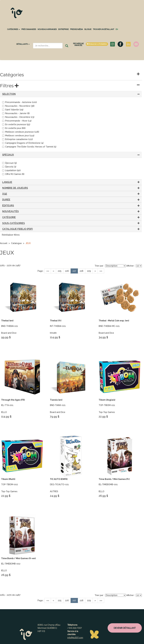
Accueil (4, 243)
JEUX (28, 243)
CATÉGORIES (14, 29)
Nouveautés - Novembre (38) (18, 106)
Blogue (88, 29)
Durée (6, 200)
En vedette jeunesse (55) (16, 124)
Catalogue (16, 243)
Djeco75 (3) (9, 167)
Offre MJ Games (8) (13, 174)
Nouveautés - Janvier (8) (16, 113)
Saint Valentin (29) (13, 110)
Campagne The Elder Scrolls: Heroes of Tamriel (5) (29, 147)
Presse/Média (77, 29)
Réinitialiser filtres (11, 235)
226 (67, 271)
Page (40, 271)
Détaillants (23, 44)
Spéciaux (8, 155)
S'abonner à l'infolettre (97, 44)
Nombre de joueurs (15, 188)
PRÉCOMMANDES (29, 29)
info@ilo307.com (75, 637)
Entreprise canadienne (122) (18, 139)
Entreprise (63, 29)
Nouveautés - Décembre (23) (18, 117)
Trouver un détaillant (104, 29)
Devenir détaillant (125, 628)
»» (101, 271)
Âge (5, 194)
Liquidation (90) (11, 170)
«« (48, 271)
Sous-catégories (14, 223)
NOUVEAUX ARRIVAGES (47, 29)
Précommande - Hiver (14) (17, 121)
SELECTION (9, 94)
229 (89, 271)
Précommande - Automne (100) (20, 102)
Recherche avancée (78, 44)
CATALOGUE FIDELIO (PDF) (17, 229)
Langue (7, 182)
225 (60, 271)
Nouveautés (10, 211)
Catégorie (9, 217)
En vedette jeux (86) (14, 128)
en (117, 29)
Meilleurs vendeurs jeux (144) (18, 136)
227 (74, 271)
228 (82, 271)
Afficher (130, 266)
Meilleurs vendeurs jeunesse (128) (21, 132)
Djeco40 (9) (10, 163)
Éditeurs (8, 206)
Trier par (99, 266)
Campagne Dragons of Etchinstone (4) (23, 143)
